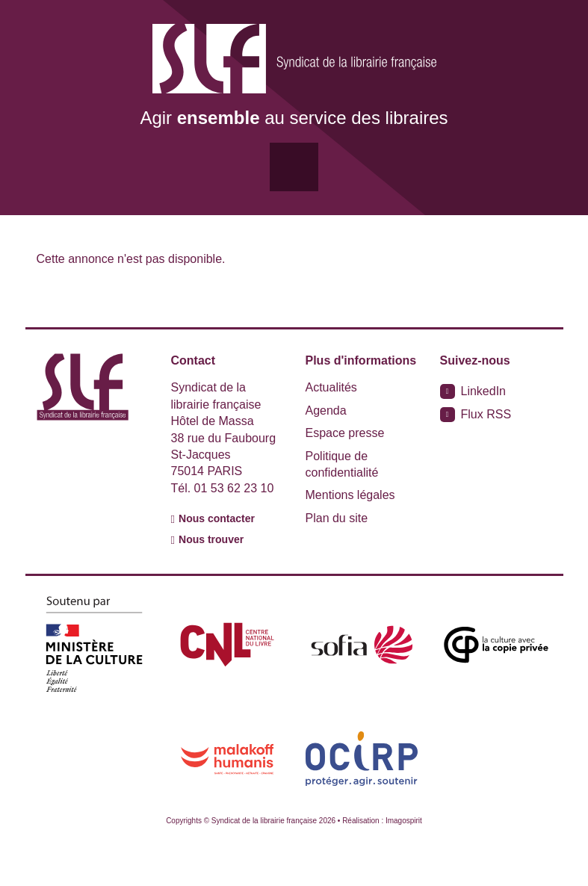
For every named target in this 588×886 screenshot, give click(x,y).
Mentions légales (350, 495)
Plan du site (337, 518)
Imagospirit (404, 821)
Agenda (326, 411)
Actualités (331, 387)
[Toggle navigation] (294, 167)
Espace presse (345, 433)
